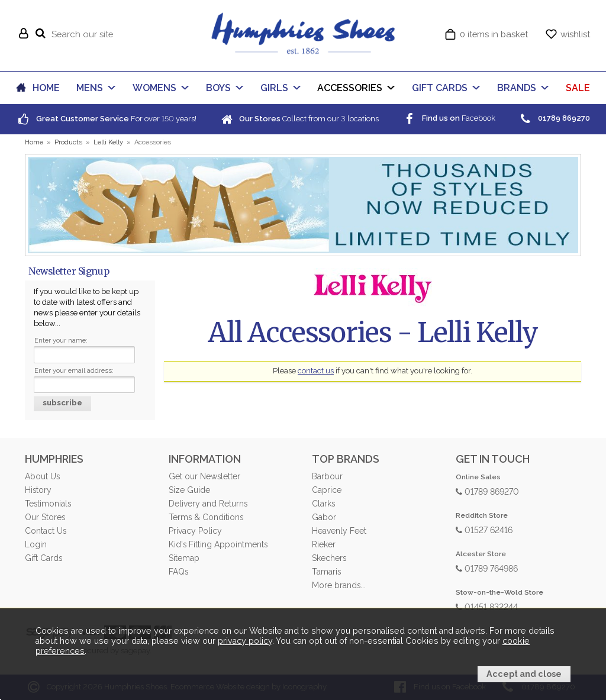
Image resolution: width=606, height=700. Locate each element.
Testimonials (48, 504)
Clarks (323, 504)
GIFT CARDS (440, 88)
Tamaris (326, 572)
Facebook (449, 118)
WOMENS (154, 88)
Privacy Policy (195, 531)
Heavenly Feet (339, 531)
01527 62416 (484, 529)
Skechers (329, 558)
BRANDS (517, 88)
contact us (316, 371)
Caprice (327, 490)
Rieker (324, 544)
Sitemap (184, 558)
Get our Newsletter (204, 476)
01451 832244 (487, 606)
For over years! (106, 119)
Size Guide (189, 490)
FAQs (178, 572)
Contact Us (46, 531)
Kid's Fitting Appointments (218, 544)
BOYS (218, 88)
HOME (46, 88)
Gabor (324, 517)
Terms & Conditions (206, 517)
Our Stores (45, 517)
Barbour (327, 476)
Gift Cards (43, 558)
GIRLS (274, 88)
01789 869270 (487, 491)
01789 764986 (487, 568)
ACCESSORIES (350, 88)
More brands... (339, 585)
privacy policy (245, 641)
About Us (42, 476)
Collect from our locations (299, 119)
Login (36, 544)
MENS (90, 88)
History (38, 490)
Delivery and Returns (208, 504)
